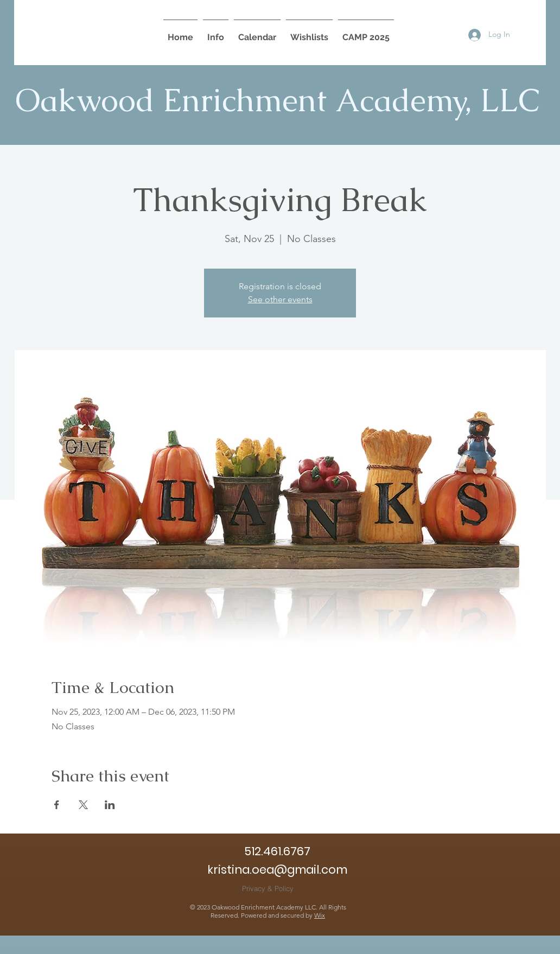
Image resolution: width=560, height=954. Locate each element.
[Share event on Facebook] (57, 805)
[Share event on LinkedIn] (110, 805)
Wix (320, 915)
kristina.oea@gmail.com (277, 870)
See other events (280, 299)
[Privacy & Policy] (268, 888)
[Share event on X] (83, 805)
